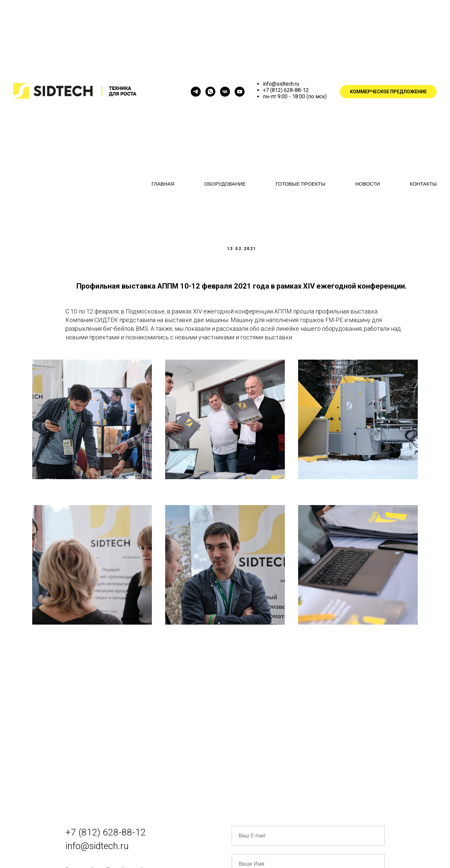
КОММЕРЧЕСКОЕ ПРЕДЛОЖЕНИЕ (388, 92)
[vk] (225, 92)
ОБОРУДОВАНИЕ (225, 184)
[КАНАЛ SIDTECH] (196, 92)
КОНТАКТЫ (423, 184)
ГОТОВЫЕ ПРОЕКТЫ (300, 184)
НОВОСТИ (368, 184)
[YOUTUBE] (240, 92)
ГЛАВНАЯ (163, 184)
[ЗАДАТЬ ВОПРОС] (210, 92)
